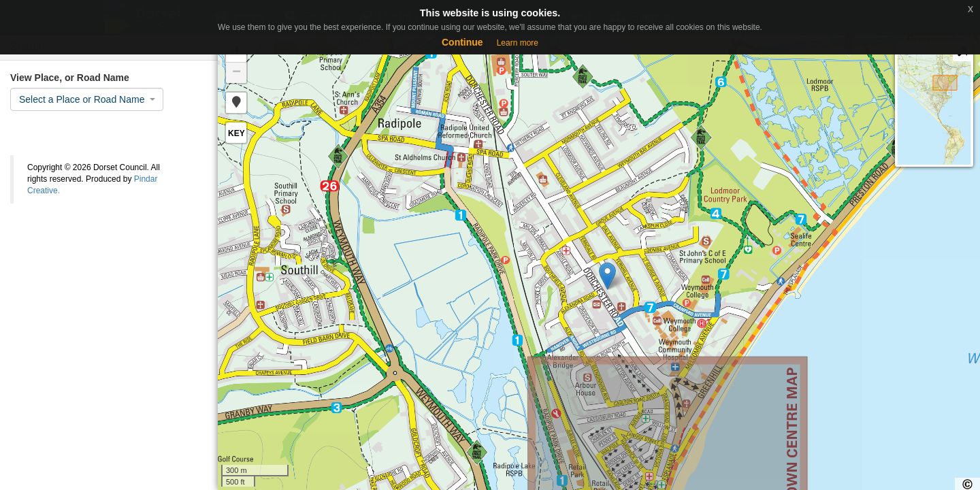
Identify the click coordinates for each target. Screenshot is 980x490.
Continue (462, 42)
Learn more (518, 43)
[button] (236, 103)
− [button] (236, 73)
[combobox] (87, 99)
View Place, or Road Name (70, 78)
